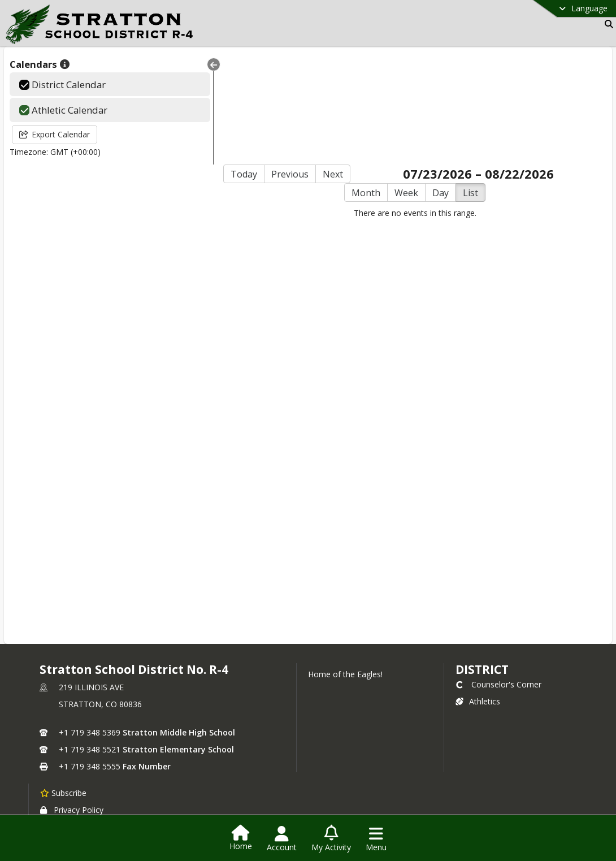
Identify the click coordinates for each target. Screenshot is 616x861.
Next (299, 67)
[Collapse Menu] (179, 64)
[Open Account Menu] (282, 839)
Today (210, 67)
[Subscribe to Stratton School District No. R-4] (63, 686)
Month (349, 86)
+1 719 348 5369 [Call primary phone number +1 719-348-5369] (90, 626)
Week (389, 86)
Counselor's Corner (498, 577)
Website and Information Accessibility (118, 740)
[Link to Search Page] (607, 24)
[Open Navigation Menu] (376, 839)
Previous (256, 67)
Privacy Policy (72, 703)
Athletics (478, 594)
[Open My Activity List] (331, 839)
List (454, 86)
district (482, 563)
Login (308, 782)
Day (424, 86)
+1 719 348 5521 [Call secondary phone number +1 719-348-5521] (90, 642)
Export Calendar (55, 134)
